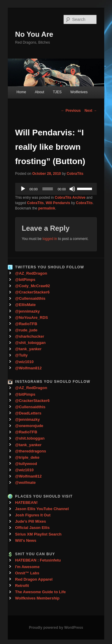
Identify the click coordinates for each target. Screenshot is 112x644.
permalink (47, 208)
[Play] (23, 189)
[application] (56, 189)
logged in (50, 239)
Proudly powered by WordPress (56, 628)
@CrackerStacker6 (32, 292)
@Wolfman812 (29, 368)
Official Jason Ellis (33, 528)
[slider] (48, 189)
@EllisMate (26, 305)
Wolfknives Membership (37, 598)
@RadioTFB (26, 324)
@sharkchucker (30, 336)
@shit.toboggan (30, 438)
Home (21, 92)
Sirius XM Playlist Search (38, 534)
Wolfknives (79, 92)
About (39, 92)
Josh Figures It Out (33, 515)
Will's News (26, 540)
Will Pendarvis (58, 203)
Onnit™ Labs (27, 573)
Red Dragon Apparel (34, 579)
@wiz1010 (24, 362)
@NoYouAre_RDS (32, 318)
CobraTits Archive (70, 198)
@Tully (22, 355)
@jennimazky (28, 311)
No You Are (34, 34)
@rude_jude (26, 330)
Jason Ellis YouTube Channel (42, 509)
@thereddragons (31, 451)
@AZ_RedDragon (31, 273)
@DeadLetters (28, 413)
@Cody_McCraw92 (33, 286)
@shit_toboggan (30, 343)
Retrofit (22, 586)
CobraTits (75, 174)
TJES (57, 92)
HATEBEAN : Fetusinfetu (38, 560)
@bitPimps (25, 280)
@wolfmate (26, 482)
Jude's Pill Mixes (31, 521)
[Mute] (72, 189)
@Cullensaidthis (30, 298)
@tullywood (26, 464)
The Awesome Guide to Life (41, 592)
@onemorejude (29, 426)
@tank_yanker (29, 349)
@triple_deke (27, 457)
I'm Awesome (27, 567)
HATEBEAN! (27, 502)
